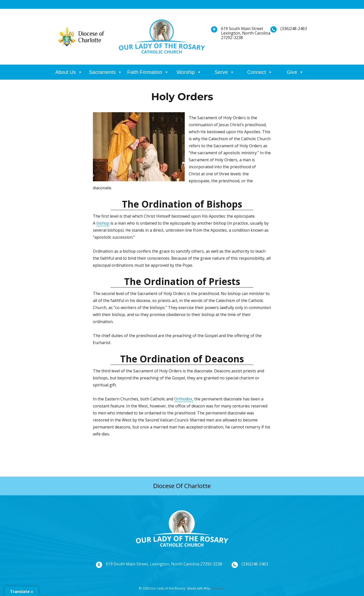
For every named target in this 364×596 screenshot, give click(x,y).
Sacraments (103, 72)
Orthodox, (184, 399)
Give (292, 72)
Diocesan (218, 588)
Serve (221, 72)
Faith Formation (145, 72)
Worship (186, 72)
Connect (257, 72)
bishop (103, 223)
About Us (66, 72)
